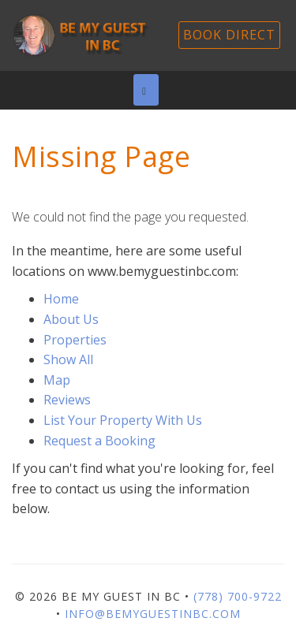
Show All (68, 359)
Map (57, 380)
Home (61, 299)
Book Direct (229, 35)
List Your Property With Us (123, 420)
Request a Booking (99, 441)
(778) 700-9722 (238, 596)
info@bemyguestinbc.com (153, 614)
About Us (71, 319)
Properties (75, 340)
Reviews (67, 400)
